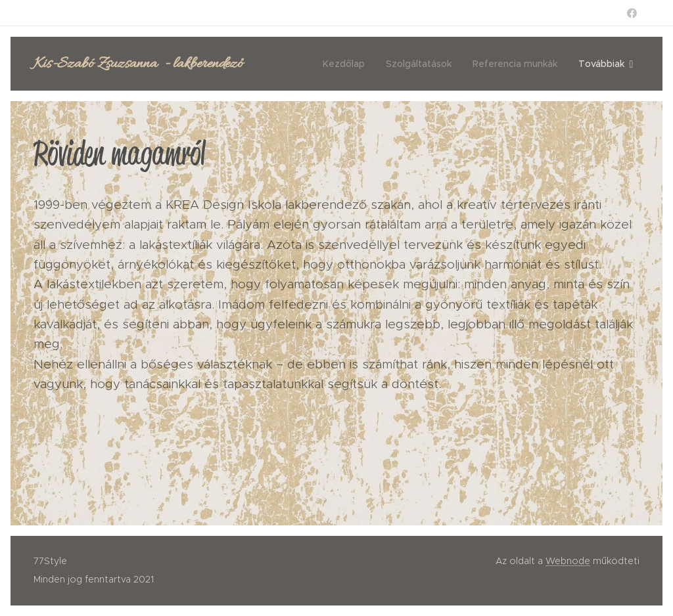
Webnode (568, 561)
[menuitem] (347, 64)
